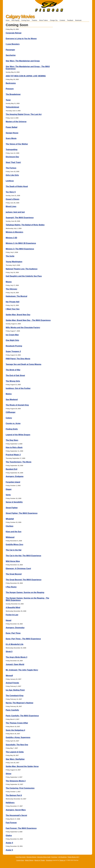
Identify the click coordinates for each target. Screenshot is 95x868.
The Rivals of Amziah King (17, 405)
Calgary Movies (20, 16)
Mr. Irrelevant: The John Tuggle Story (22, 670)
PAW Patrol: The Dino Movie (18, 359)
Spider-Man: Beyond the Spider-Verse (22, 766)
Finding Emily (12, 429)
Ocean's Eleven (13, 199)
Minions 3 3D (11, 238)
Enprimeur (54, 857)
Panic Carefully (12, 710)
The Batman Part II (14, 795)
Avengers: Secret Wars (16, 810)
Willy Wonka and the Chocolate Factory (23, 328)
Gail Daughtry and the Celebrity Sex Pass (24, 276)
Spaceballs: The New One (17, 745)
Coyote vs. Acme (13, 423)
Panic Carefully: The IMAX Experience (22, 716)
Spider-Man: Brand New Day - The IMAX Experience (28, 320)
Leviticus (10, 181)
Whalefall (10, 519)
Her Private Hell (13, 302)
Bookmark (79, 20)
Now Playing (15, 20)
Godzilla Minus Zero (14, 544)
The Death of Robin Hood (17, 186)
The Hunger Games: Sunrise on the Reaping (25, 592)
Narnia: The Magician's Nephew (19, 703)
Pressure (10, 89)
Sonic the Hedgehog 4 (15, 730)
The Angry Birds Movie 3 (16, 657)
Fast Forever (11, 823)
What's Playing (29, 860)
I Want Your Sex (13, 309)
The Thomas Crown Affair (17, 723)
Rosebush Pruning (14, 346)
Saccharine (11, 55)
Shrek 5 (9, 652)
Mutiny (9, 394)
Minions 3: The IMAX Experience (20, 249)
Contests (62, 20)
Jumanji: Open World (15, 664)
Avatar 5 (9, 850)
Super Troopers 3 (13, 351)
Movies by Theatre (40, 860)
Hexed (8, 620)
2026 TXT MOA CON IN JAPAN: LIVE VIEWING (26, 76)
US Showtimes (62, 857)
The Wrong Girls (13, 381)
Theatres (34, 20)
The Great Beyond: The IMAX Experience (24, 580)
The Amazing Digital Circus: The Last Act (24, 114)
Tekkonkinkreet (12, 107)
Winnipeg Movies (31, 857)
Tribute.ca (62, 860)
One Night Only (12, 340)
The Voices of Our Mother (17, 144)
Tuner (8, 100)
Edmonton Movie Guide (44, 857)
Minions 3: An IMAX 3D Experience (21, 243)
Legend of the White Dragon (18, 435)
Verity (8, 495)
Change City (54, 20)
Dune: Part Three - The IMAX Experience (23, 639)
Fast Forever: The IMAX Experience (21, 828)
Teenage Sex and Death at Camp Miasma (23, 364)
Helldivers (10, 803)
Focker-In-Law (12, 615)
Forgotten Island (13, 482)
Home (8, 20)
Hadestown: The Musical (16, 296)
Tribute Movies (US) (73, 857)
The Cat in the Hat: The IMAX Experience (23, 556)
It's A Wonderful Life (15, 644)
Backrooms (11, 83)
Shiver (9, 774)
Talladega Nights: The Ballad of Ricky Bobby (25, 225)
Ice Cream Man (12, 335)
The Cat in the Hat (14, 550)
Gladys (9, 836)
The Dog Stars (12, 440)
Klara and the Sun (14, 532)
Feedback (70, 20)
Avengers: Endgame (15, 476)
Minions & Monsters (14, 232)
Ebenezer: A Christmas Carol (18, 569)
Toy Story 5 (11, 192)
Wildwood (10, 537)
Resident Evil (11, 469)
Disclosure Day (12, 157)
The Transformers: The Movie (19, 462)
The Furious (11, 168)
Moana (9, 282)
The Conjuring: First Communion (20, 788)
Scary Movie (11, 138)
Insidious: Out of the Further (18, 388)
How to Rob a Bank (14, 447)
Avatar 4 (9, 843)
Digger (9, 489)
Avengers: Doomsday (15, 628)
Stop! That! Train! (13, 162)
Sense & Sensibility (14, 502)
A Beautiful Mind (13, 608)
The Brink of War (13, 370)
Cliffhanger (11, 412)
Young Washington (14, 262)
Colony (9, 418)
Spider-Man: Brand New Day (18, 315)
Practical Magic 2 (13, 455)
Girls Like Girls (12, 175)
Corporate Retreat (14, 33)
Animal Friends (12, 683)
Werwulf (9, 676)
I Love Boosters (13, 44)
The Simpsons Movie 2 (16, 781)
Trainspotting (12, 150)
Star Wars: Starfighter (15, 759)
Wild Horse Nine (13, 561)
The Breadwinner (13, 94)
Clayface (10, 526)
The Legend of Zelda (15, 752)
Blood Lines (11, 206)
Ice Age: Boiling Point (15, 690)
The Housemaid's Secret (16, 815)
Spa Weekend (12, 400)
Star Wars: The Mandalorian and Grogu (23, 61)
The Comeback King (15, 696)
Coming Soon (25, 20)
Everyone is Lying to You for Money (21, 39)
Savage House (12, 133)
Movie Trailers (44, 20)
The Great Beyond (14, 574)
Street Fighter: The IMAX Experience (22, 513)
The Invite (10, 256)
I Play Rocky (11, 587)
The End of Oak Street (15, 375)
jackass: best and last (15, 212)
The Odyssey (11, 289)
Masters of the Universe (16, 122)
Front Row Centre (21, 857)
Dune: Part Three (13, 633)
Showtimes (49, 860)
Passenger (10, 50)
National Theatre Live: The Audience (22, 269)
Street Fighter (12, 508)
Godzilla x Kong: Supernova (18, 737)
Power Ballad (11, 127)
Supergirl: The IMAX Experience (20, 218)
